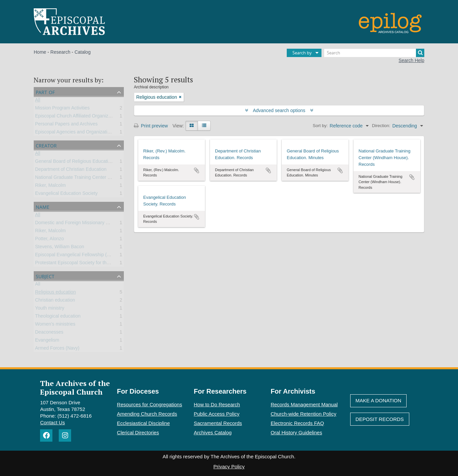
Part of (45, 92)
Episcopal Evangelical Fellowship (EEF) (76, 256)
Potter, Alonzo (49, 240)
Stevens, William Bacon (60, 248)
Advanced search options (279, 110)
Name (43, 206)
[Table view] (204, 126)
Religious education (55, 293)
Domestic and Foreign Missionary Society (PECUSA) (90, 224)
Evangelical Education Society (66, 194)
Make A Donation (378, 400)
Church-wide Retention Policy (304, 414)
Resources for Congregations (149, 404)
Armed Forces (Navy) (57, 349)
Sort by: (320, 126)
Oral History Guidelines (296, 432)
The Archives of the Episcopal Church (75, 387)
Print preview (151, 126)
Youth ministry (50, 309)
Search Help (411, 60)
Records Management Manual (304, 404)
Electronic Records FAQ (297, 423)
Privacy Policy (229, 466)
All (38, 101)
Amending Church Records (147, 414)
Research (60, 52)
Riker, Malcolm (50, 186)
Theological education (58, 317)
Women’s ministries (55, 325)
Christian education (55, 301)
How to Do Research (217, 404)
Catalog (82, 52)
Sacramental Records (218, 423)
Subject (45, 276)
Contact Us (52, 422)
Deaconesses (49, 333)
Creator (46, 145)
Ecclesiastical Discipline (143, 423)
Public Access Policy (217, 414)
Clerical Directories (138, 432)
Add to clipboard (197, 170)
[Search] (374, 53)
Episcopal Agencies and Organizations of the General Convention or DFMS (113, 133)
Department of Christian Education (71, 170)
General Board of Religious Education (74, 162)
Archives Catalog (213, 432)
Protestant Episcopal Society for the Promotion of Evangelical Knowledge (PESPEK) (122, 264)
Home (40, 52)
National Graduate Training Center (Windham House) (90, 178)
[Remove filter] (180, 97)
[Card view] (192, 126)
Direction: (381, 126)
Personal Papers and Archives (66, 125)
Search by (302, 53)
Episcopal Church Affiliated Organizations (78, 117)
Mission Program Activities (62, 109)
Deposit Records (380, 419)
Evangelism (47, 341)
